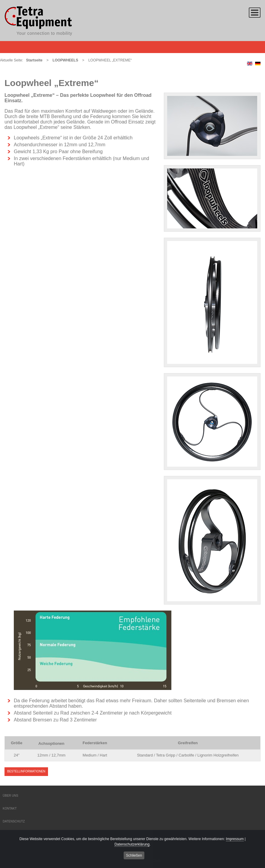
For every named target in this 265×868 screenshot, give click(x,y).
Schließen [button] (134, 856)
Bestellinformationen (26, 771)
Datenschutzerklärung (132, 845)
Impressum (235, 840)
